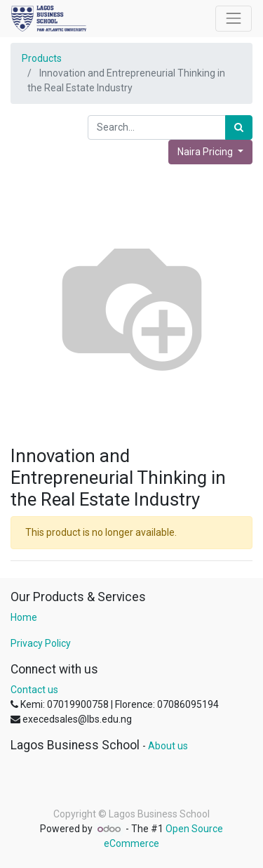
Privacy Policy (41, 643)
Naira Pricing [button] (206, 152)
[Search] (239, 127)
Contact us (34, 690)
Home (24, 617)
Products (42, 58)
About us (168, 746)
